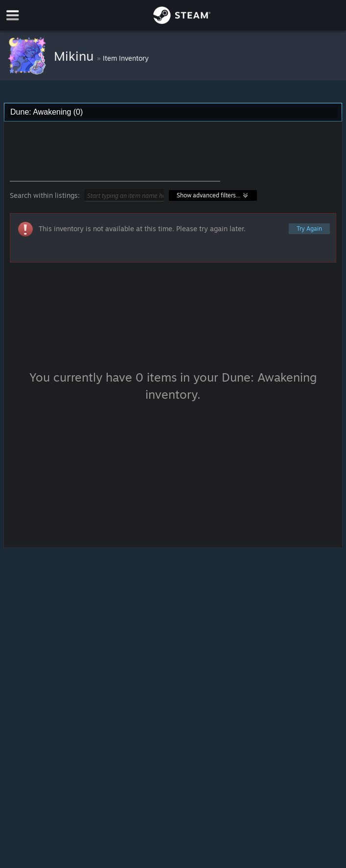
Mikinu (75, 56)
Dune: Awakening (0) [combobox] (46, 112)
